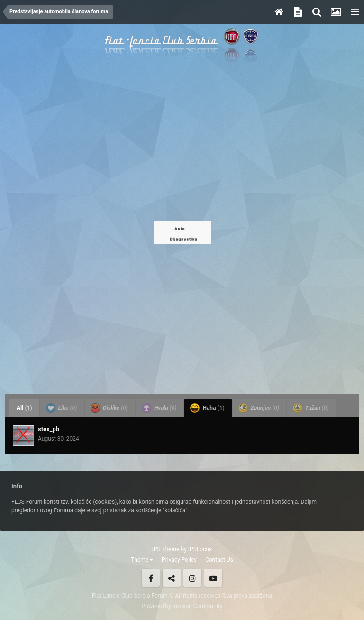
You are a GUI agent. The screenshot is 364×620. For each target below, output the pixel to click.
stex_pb (49, 429)
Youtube (213, 578)
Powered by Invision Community (182, 606)
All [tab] (24, 408)
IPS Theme (166, 549)
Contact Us (219, 560)
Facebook (151, 578)
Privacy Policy (179, 560)
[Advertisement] (182, 142)
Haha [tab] (207, 408)
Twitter (172, 578)
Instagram (192, 578)
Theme (142, 560)
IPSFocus (200, 549)
